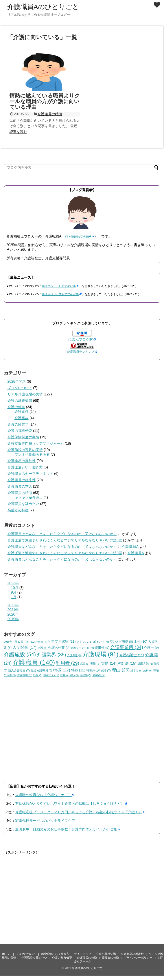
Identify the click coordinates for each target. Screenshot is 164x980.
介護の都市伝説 (20, 431)
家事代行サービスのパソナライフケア (45, 821)
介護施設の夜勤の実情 (25, 450)
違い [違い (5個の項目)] (74, 675)
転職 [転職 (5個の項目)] (38, 675)
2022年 (13, 605)
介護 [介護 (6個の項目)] (42, 648)
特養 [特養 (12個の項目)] (78, 670)
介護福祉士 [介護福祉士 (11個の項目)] (132, 655)
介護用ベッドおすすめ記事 (59, 286)
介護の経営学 (18, 424)
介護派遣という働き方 (25, 467)
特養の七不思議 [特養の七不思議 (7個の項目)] (99, 670)
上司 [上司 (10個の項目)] (141, 641)
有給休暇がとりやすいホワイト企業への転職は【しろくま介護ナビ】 (70, 804)
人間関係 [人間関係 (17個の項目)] (25, 647)
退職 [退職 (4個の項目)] (64, 675)
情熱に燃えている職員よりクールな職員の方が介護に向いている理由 (45, 101)
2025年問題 (17, 381)
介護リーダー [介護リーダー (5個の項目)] (81, 648)
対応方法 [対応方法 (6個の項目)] (145, 664)
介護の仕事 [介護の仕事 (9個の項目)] (59, 648)
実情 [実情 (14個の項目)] (109, 663)
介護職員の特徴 (50, 114)
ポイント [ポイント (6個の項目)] (101, 642)
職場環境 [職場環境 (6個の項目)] (24, 675)
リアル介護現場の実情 (25, 394)
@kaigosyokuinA (78, 236)
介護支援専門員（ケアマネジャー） (36, 443)
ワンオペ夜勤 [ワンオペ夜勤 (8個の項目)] (121, 642)
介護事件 (22, 412)
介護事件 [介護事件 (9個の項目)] (100, 648)
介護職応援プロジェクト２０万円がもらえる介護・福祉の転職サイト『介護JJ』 (79, 812)
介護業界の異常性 (22, 461)
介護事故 (22, 418)
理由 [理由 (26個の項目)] (121, 670)
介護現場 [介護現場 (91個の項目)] (100, 654)
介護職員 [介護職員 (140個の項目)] (34, 662)
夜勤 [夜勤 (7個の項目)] (95, 664)
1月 (14, 597)
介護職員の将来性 (22, 480)
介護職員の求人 (20, 486)
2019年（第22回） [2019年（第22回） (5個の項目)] (17, 642)
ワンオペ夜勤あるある (32, 454)
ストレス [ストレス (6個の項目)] (84, 642)
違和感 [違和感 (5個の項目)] (86, 675)
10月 (15, 588)
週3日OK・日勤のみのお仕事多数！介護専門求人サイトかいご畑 (66, 829)
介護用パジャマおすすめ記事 (60, 294)
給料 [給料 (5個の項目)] (148, 670)
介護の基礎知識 (20, 401)
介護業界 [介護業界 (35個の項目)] (51, 655)
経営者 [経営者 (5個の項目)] (136, 670)
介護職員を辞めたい (23, 504)
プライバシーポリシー (138, 958)
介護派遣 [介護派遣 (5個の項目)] (74, 655)
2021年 (13, 610)
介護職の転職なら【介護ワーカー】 (43, 795)
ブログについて (20, 388)
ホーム (6, 954)
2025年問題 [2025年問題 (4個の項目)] (39, 642)
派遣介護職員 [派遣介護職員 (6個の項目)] (41, 671)
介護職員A (130, 547)
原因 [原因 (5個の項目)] (85, 664)
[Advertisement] (79, 886)
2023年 (13, 583)
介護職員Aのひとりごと (43, 7)
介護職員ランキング (81, 352)
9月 (14, 592)
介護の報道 (16, 407)
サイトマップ (83, 954)
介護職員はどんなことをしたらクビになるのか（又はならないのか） (62, 534)
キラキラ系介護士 (29, 497)
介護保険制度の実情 (23, 437)
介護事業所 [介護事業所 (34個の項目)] (127, 647)
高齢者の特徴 (18, 510)
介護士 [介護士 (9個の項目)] (151, 648)
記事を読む (18, 132)
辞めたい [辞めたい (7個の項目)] (51, 675)
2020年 (13, 614)
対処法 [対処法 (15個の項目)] (127, 663)
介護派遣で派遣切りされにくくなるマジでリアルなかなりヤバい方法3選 (65, 540)
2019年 (13, 619)
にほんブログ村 (81, 339)
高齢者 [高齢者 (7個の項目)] (99, 675)
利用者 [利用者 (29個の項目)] (68, 663)
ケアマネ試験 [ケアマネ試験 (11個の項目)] (62, 641)
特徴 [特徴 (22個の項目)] (62, 670)
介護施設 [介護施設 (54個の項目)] (20, 654)
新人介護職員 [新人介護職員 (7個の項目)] (19, 670)
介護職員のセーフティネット (30, 474)
